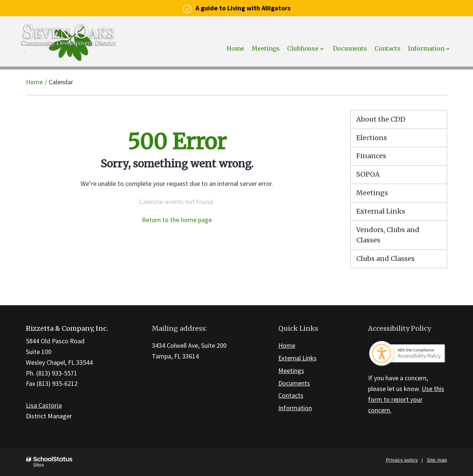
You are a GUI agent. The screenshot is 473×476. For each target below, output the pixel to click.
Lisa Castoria (44, 405)
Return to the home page (177, 220)
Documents (294, 383)
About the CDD (381, 119)
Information (295, 408)
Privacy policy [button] (402, 460)
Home (34, 82)
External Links (381, 211)
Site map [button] (437, 460)
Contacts (291, 395)
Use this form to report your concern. (406, 399)
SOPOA (368, 174)
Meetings (372, 193)
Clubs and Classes (385, 259)
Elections (372, 138)
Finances (371, 156)
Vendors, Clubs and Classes (388, 235)
